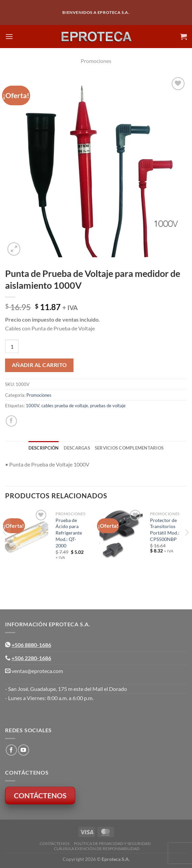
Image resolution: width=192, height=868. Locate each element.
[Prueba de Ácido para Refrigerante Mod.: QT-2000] (27, 537)
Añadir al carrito (39, 365)
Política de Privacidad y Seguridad (112, 843)
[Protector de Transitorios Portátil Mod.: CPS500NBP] (121, 534)
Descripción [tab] (44, 448)
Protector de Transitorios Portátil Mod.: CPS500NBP (165, 530)
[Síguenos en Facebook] (11, 750)
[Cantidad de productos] (12, 346)
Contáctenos (55, 843)
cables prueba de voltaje (65, 406)
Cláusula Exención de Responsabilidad (97, 849)
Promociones (96, 61)
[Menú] (9, 36)
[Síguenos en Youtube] (24, 750)
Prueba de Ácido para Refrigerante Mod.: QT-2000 (69, 533)
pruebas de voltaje (108, 406)
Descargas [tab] (77, 448)
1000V (33, 406)
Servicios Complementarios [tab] (129, 448)
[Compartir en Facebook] (11, 421)
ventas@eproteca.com (37, 671)
